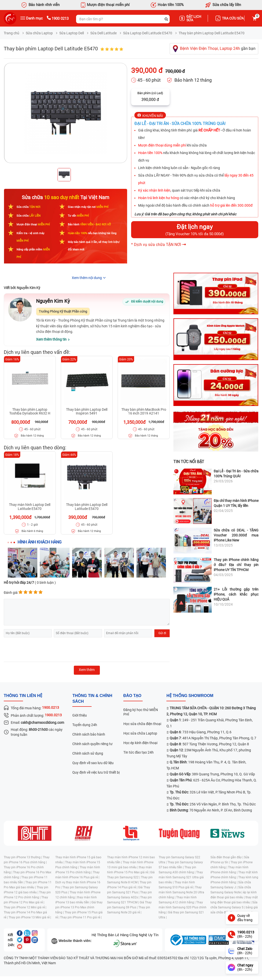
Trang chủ (12, 33)
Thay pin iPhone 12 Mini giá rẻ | (25, 907)
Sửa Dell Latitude (103, 33)
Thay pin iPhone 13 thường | (23, 857)
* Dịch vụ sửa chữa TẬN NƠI (156, 245)
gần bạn (218, 48)
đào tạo (132, 696)
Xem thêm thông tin (51, 339)
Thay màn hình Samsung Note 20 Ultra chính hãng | (181, 892)
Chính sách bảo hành (89, 734)
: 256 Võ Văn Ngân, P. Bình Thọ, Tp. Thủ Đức (213, 804)
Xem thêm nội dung (87, 278)
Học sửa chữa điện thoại (142, 724)
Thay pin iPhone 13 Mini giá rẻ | (30, 917)
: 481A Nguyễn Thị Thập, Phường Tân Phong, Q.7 (213, 738)
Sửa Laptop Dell (72, 33)
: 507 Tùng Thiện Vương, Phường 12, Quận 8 (209, 744)
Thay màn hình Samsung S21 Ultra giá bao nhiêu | (181, 877)
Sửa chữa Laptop (39, 33)
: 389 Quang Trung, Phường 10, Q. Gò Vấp (212, 774)
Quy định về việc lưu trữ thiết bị (96, 772)
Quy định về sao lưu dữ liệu (93, 763)
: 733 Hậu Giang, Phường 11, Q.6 (201, 732)
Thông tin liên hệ (23, 696)
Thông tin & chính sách (92, 698)
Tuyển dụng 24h (85, 725)
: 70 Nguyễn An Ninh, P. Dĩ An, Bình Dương (211, 810)
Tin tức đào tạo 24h (139, 752)
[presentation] (42, 650)
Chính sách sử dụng (88, 753)
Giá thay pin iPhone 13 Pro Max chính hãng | (79, 907)
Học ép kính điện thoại (140, 743)
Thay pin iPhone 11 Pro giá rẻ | (81, 917)
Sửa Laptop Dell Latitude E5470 (148, 33)
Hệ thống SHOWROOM (190, 696)
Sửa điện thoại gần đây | (227, 857)
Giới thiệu (80, 715)
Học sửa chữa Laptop (140, 733)
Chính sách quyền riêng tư (92, 744)
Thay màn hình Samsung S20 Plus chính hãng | (183, 907)
